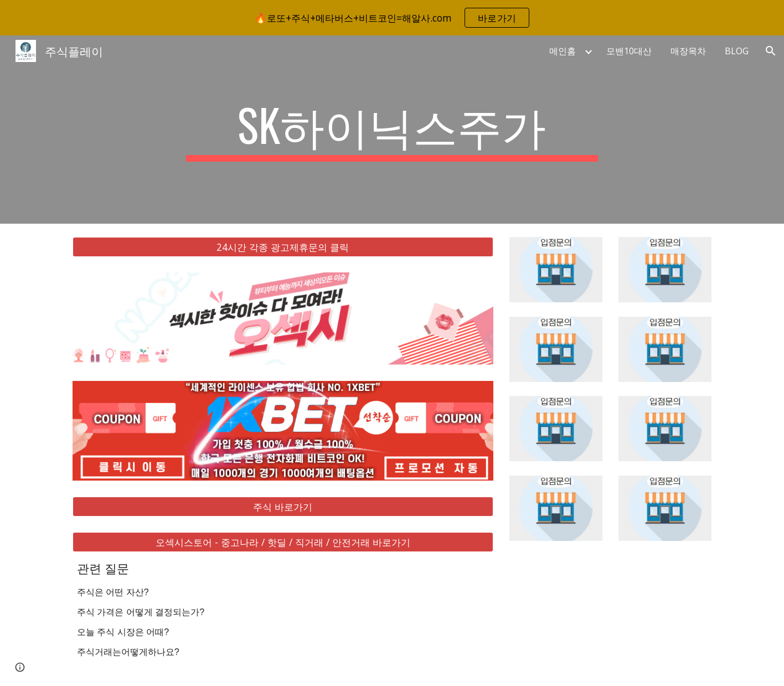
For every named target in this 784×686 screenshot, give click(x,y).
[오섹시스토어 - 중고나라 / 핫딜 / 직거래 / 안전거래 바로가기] (283, 542)
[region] (392, 18)
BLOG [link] (737, 51)
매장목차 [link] (688, 51)
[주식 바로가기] (283, 506)
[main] (392, 130)
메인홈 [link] (563, 51)
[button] (771, 51)
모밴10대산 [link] (629, 51)
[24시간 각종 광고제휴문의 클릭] (283, 247)
